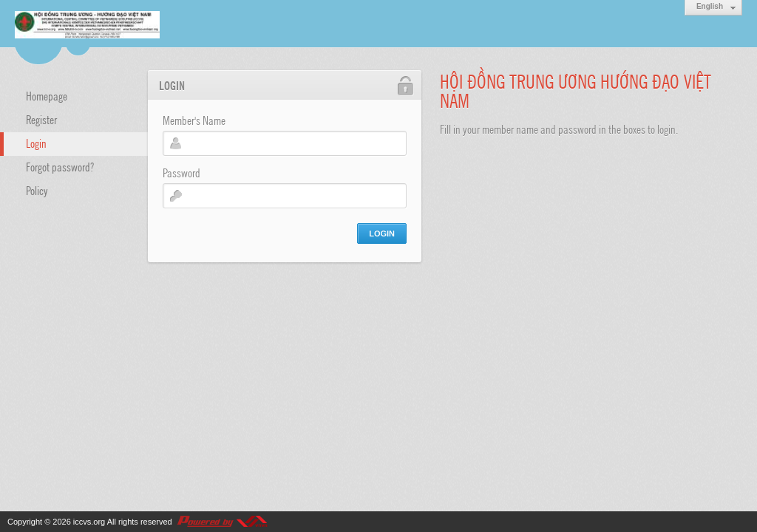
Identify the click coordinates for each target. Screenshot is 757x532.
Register (41, 119)
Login (36, 143)
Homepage (47, 95)
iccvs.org (89, 522)
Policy (37, 190)
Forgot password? (60, 166)
